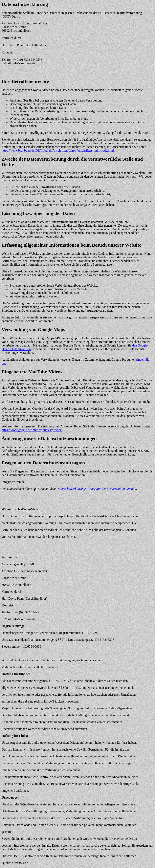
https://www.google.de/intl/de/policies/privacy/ (32, 430)
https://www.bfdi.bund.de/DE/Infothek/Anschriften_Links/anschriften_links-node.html (58, 150)
